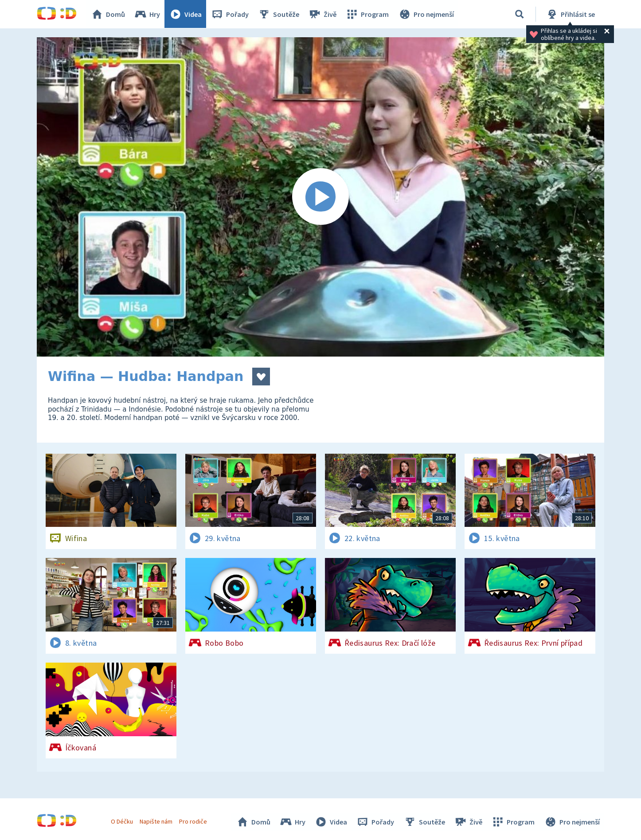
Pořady (230, 14)
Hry (147, 14)
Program (367, 14)
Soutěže (279, 14)
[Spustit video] (320, 197)
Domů (108, 14)
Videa (186, 14)
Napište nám (156, 821)
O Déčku (122, 821)
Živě (323, 14)
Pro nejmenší (426, 14)
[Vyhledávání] (520, 14)
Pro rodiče (193, 821)
